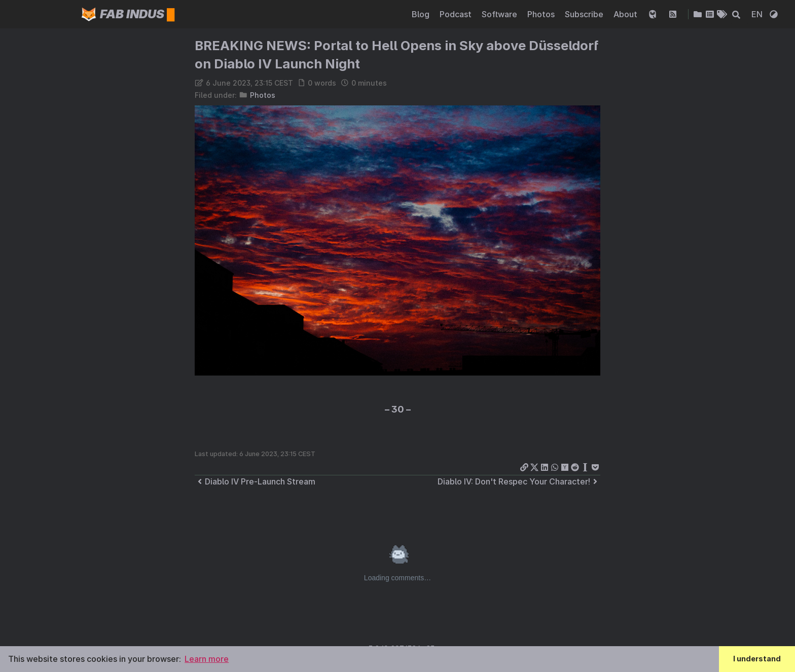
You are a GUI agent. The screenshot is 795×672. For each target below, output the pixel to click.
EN (758, 14)
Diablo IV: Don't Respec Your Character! (519, 481)
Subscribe (585, 14)
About (626, 14)
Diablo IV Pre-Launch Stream (255, 481)
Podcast (457, 14)
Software (500, 14)
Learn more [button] (207, 659)
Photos (542, 14)
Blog (422, 14)
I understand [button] (757, 659)
